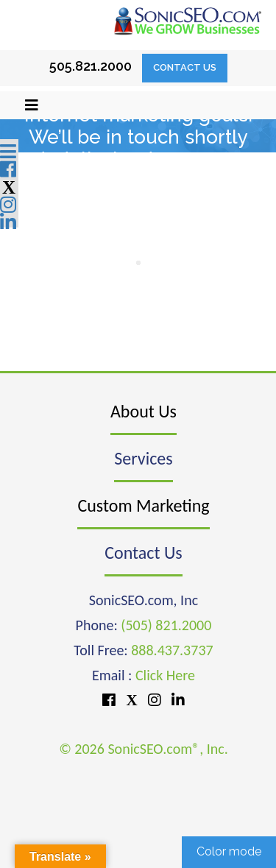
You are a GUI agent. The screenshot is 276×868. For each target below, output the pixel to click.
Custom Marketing (143, 505)
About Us (144, 411)
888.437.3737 (172, 650)
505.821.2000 (91, 66)
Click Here (165, 675)
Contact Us (185, 67)
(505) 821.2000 (166, 625)
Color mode (229, 851)
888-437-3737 (136, 225)
